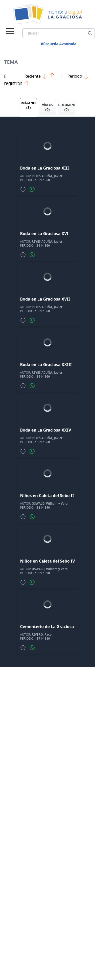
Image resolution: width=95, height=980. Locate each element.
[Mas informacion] (23, 189)
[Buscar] (90, 33)
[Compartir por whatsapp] (32, 189)
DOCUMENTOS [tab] (67, 107)
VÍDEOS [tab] (47, 107)
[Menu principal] (10, 31)
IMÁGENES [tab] (28, 105)
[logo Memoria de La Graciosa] (48, 14)
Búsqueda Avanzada (59, 44)
